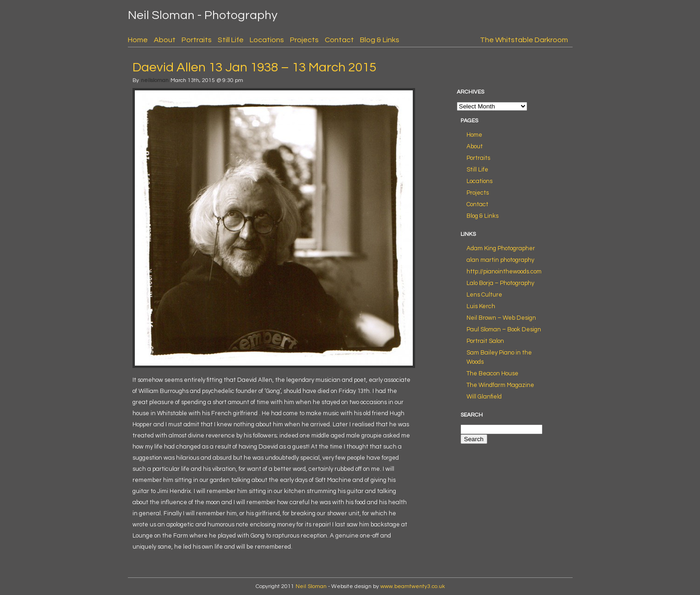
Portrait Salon (485, 341)
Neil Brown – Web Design (501, 318)
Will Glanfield (484, 397)
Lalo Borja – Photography (500, 283)
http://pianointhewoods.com (504, 272)
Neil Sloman (311, 586)
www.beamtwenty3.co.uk (413, 586)
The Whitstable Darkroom (524, 40)
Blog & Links (380, 40)
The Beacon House (492, 373)
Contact (339, 40)
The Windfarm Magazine (500, 385)
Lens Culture (484, 295)
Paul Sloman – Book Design (504, 329)
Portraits (197, 40)
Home (138, 40)
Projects (304, 40)
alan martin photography (500, 260)
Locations (267, 40)
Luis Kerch (481, 306)
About (165, 40)
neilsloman (155, 80)
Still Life (231, 40)
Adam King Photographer (501, 248)
